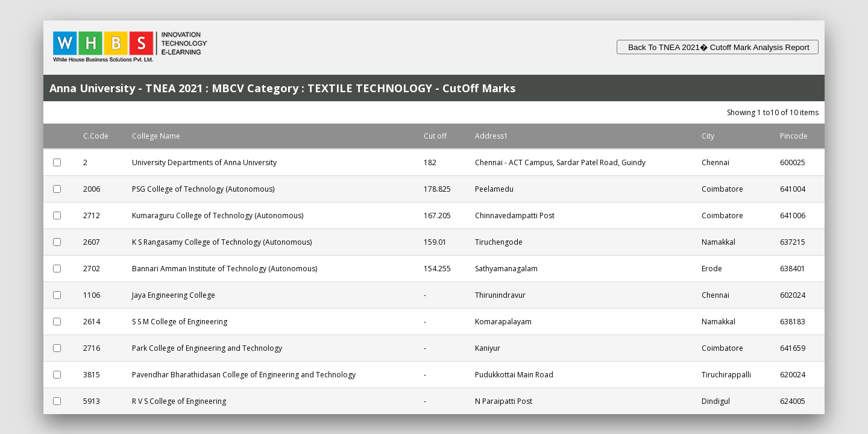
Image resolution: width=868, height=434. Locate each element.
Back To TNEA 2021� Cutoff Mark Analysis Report (718, 47)
